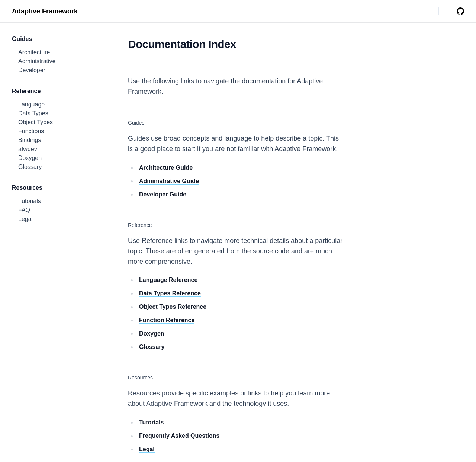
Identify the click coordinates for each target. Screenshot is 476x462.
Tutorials (30, 201)
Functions (31, 131)
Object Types (36, 122)
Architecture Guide (166, 168)
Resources (140, 378)
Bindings (30, 140)
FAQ (24, 210)
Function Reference (167, 320)
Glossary (30, 167)
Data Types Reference (170, 293)
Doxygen (30, 158)
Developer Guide (163, 194)
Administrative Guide (169, 181)
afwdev (28, 149)
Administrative (37, 61)
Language (31, 104)
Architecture (34, 52)
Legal (25, 219)
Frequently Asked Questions (179, 436)
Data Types (33, 113)
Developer (32, 70)
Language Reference (168, 280)
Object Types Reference (173, 307)
